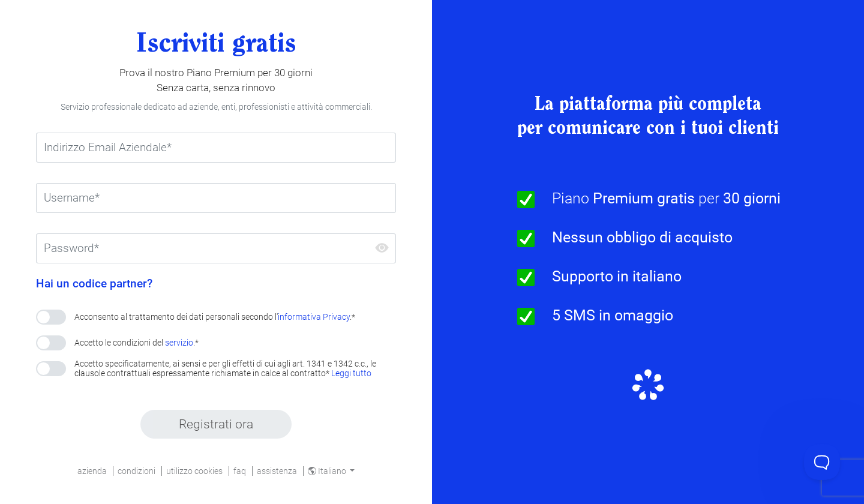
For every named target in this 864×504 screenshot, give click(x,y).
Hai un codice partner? (94, 284)
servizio (179, 343)
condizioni (136, 471)
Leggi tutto (351, 373)
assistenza (277, 471)
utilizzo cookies (194, 471)
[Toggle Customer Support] (822, 462)
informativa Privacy (314, 317)
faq (240, 471)
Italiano (328, 471)
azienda (92, 471)
